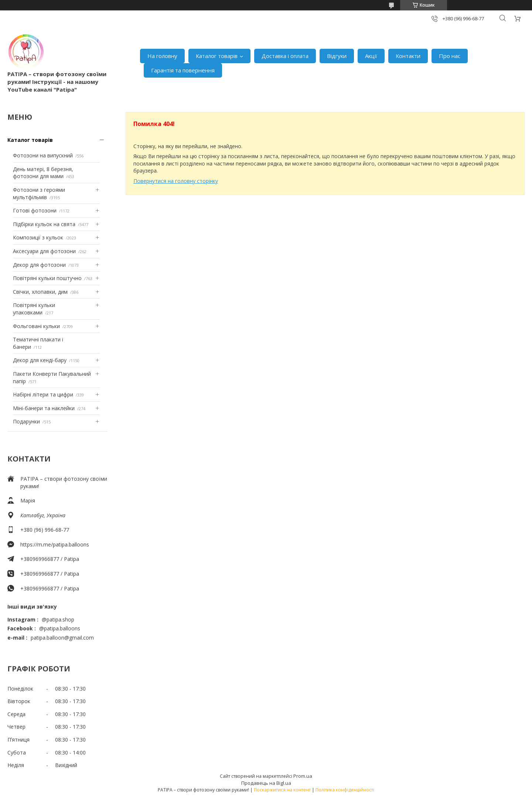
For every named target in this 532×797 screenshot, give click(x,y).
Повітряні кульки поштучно (47, 278)
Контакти (408, 56)
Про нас (450, 56)
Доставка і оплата (285, 56)
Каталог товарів (217, 56)
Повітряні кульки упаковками (34, 309)
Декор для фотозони (39, 265)
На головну (162, 56)
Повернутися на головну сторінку (176, 181)
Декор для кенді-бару (40, 360)
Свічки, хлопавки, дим (40, 292)
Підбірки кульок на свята (44, 224)
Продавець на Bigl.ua (266, 783)
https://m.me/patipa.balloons (55, 544)
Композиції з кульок (38, 237)
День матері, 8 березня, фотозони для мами (43, 173)
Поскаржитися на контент (282, 790)
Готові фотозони (35, 210)
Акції (371, 56)
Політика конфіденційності (345, 790)
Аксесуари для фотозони (44, 251)
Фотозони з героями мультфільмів (39, 193)
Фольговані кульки (36, 326)
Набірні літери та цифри (43, 394)
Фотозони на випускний (43, 155)
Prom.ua (303, 776)
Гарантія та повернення (183, 70)
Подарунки (26, 421)
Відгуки (337, 56)
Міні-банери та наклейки (44, 408)
